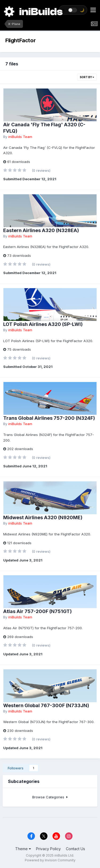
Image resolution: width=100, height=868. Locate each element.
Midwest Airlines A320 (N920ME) (43, 517)
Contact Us (75, 849)
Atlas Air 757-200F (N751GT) (37, 611)
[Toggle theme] (73, 10)
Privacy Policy (48, 849)
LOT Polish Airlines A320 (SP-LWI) (43, 324)
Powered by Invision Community (50, 860)
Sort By (87, 77)
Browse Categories (50, 797)
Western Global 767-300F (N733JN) (46, 705)
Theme (23, 849)
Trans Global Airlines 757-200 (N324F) (49, 418)
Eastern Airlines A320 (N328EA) (41, 230)
